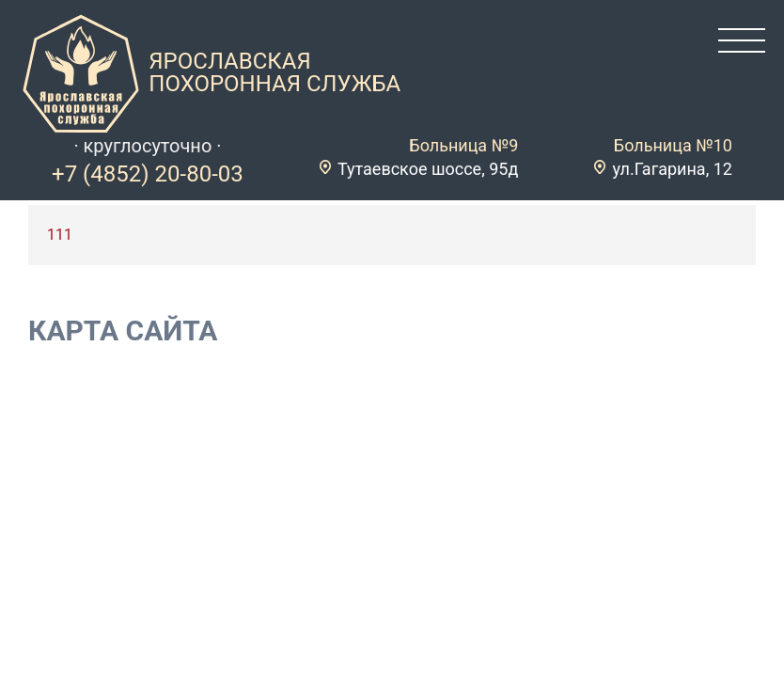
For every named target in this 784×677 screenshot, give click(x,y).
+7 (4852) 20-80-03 (148, 174)
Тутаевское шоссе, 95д (428, 169)
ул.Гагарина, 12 (672, 169)
